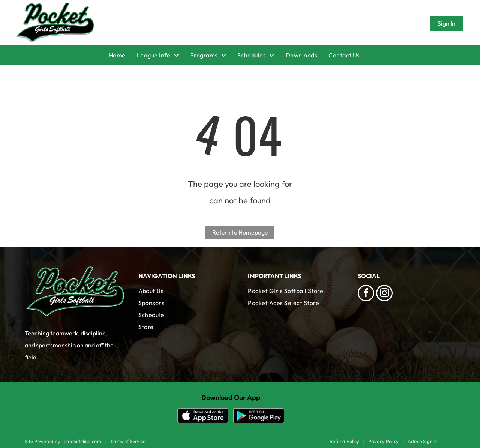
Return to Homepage (240, 232)
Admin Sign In (422, 441)
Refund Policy (344, 441)
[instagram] (384, 294)
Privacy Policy (383, 441)
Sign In (446, 23)
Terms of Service (128, 441)
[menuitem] (123, 55)
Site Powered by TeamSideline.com (63, 441)
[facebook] (366, 294)
